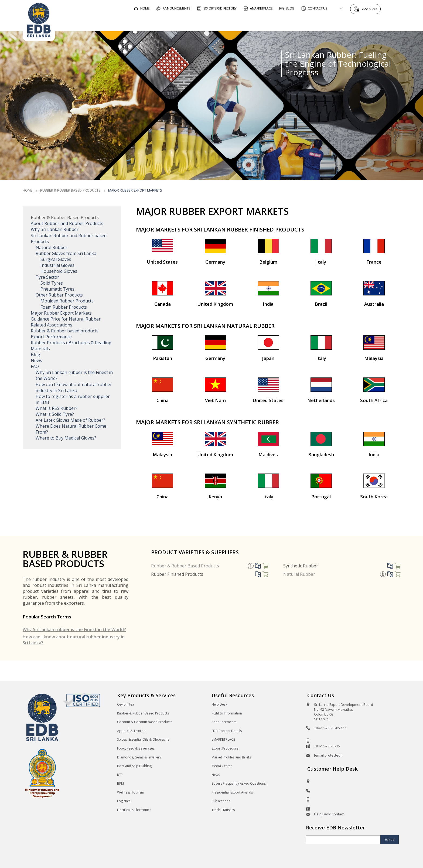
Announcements (224, 722)
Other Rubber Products (59, 295)
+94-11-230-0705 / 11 (330, 728)
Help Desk (219, 704)
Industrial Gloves (57, 265)
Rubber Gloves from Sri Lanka (66, 253)
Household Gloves (59, 271)
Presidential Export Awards (232, 792)
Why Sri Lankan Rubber (55, 229)
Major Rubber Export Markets (61, 313)
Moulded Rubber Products (67, 301)
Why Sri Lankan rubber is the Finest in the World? (74, 629)
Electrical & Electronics (134, 810)
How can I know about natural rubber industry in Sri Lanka (74, 387)
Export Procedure (225, 748)
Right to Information (227, 713)
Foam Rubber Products (64, 307)
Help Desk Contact (329, 814)
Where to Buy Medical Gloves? (66, 438)
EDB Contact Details (227, 731)
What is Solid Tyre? (55, 414)
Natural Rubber (52, 247)
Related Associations (52, 325)
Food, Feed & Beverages (136, 748)
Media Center (222, 766)
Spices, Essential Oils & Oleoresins (143, 739)
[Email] (343, 840)
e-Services (371, 9)
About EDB (352, 23)
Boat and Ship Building (134, 766)
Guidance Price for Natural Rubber (66, 319)
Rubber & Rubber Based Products (185, 566)
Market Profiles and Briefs (231, 757)
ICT (120, 775)
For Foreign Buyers (241, 23)
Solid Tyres (52, 283)
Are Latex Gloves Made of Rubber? (70, 420)
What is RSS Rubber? (57, 408)
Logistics (124, 801)
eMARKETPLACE (223, 739)
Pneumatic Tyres (57, 289)
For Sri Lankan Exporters (301, 23)
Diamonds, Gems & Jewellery (139, 757)
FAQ (35, 366)
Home (28, 190)
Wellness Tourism (131, 792)
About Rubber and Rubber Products (67, 223)
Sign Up (390, 840)
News (36, 360)
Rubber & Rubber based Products (70, 190)
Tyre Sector (47, 277)
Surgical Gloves (56, 259)
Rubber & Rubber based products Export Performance (65, 334)
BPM (120, 783)
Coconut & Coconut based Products (145, 722)
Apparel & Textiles (131, 731)
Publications (221, 801)
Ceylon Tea (126, 704)
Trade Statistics (223, 810)
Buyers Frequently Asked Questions (239, 783)
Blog (35, 355)
